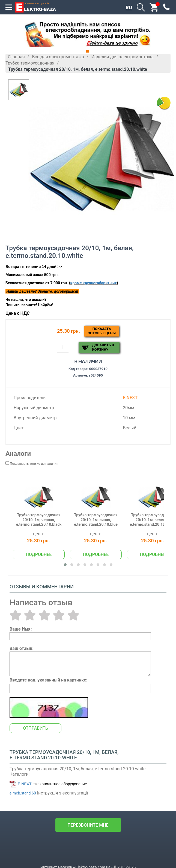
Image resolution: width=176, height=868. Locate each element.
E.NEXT (25, 784)
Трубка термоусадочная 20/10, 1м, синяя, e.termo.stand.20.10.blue (96, 520)
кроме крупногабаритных (94, 283)
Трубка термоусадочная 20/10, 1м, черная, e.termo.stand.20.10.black (39, 520)
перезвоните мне (88, 825)
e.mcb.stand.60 (23, 793)
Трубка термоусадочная (30, 63)
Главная (17, 57)
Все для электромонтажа (58, 57)
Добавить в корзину (103, 347)
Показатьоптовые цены (102, 331)
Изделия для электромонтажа (123, 57)
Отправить (35, 728)
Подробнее (39, 554)
